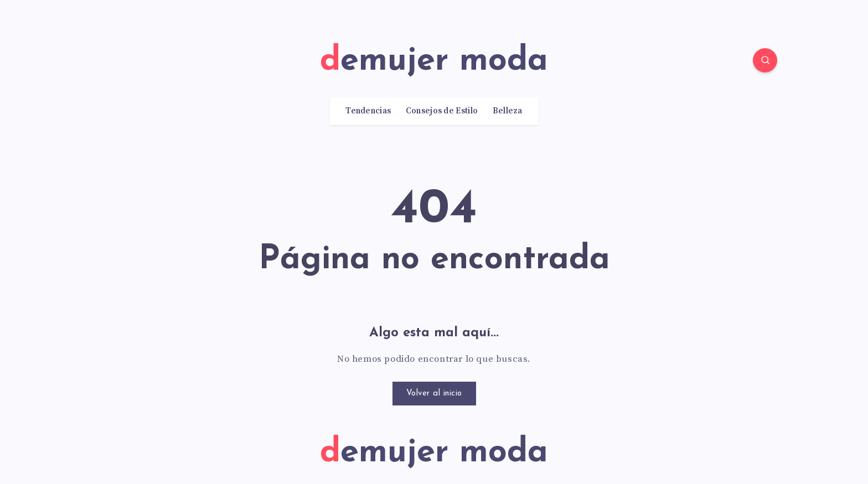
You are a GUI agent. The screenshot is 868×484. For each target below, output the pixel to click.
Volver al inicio (434, 394)
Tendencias (368, 111)
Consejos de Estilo (442, 111)
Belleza (508, 111)
